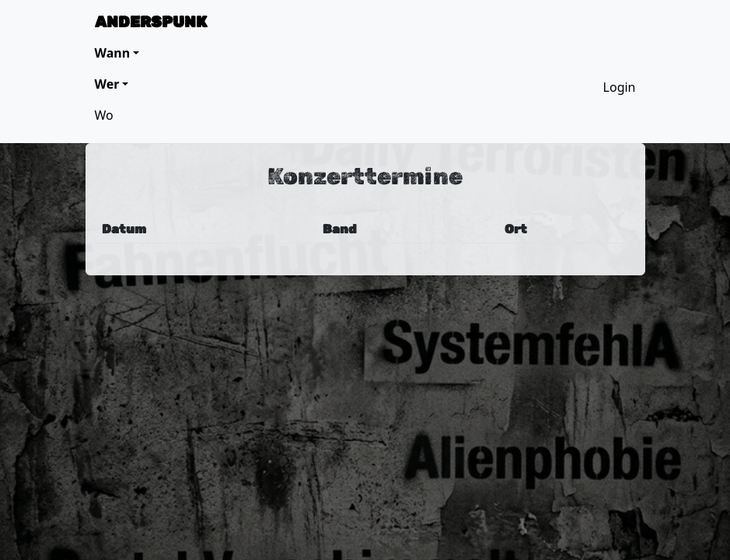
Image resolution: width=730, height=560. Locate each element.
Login (620, 87)
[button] (117, 53)
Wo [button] (104, 115)
